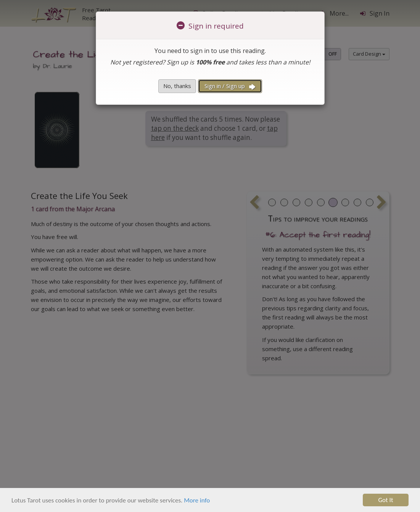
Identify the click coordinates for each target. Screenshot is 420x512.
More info (197, 500)
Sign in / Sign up (230, 86)
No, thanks (177, 86)
